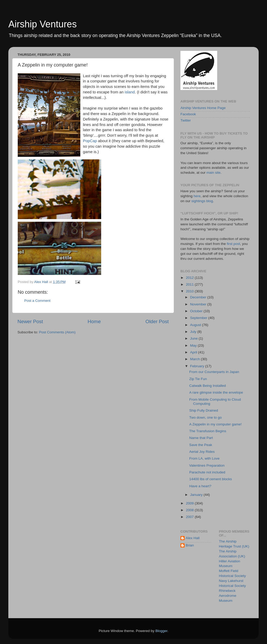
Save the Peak (201, 445)
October (197, 311)
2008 (190, 510)
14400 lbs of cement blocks (211, 479)
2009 (190, 503)
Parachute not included (207, 472)
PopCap (90, 141)
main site (214, 173)
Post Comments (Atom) (57, 332)
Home (94, 321)
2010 (190, 291)
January (197, 495)
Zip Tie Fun (198, 379)
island (130, 92)
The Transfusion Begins (208, 431)
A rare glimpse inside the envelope (216, 392)
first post (233, 244)
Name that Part (201, 438)
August (196, 325)
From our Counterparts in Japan (214, 372)
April (194, 352)
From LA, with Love (204, 458)
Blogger (161, 631)
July (194, 332)
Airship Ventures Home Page (203, 108)
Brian (190, 545)
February (198, 366)
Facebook (188, 114)
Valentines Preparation (207, 465)
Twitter (186, 120)
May (194, 345)
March (195, 359)
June (194, 338)
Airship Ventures (43, 24)
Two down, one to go (206, 417)
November (199, 304)
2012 (190, 278)
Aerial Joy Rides (202, 452)
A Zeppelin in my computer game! (216, 424)
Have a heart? (200, 486)
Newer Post (30, 321)
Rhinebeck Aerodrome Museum (228, 596)
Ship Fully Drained (204, 410)
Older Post (157, 321)
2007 (190, 517)
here (197, 196)
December (199, 297)
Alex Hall (193, 538)
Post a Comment (37, 301)
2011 (190, 284)
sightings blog (202, 201)
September (199, 318)
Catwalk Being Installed (208, 386)
